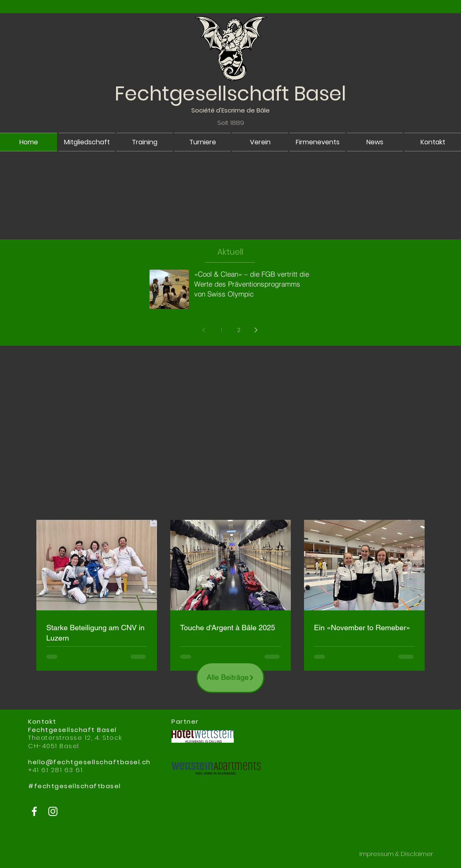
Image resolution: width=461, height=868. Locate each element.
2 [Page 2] (239, 330)
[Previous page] (204, 330)
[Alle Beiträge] (230, 678)
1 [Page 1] (221, 330)
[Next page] (256, 330)
